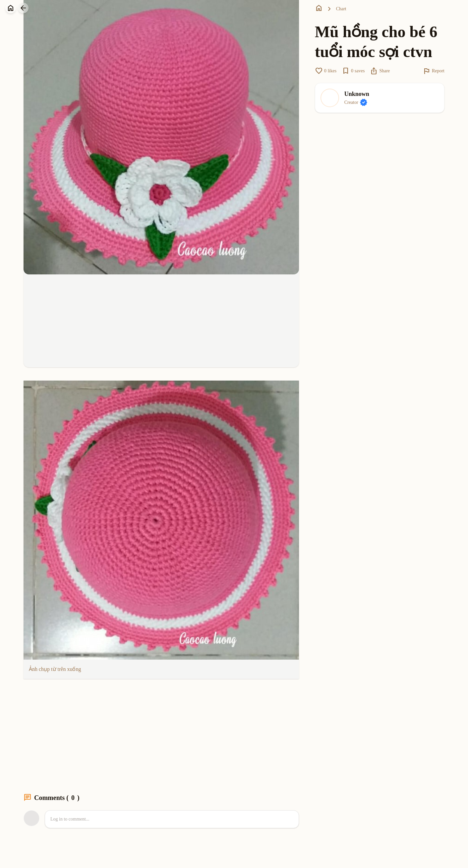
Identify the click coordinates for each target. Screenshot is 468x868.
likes (326, 71)
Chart (341, 9)
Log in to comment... (70, 819)
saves (353, 71)
